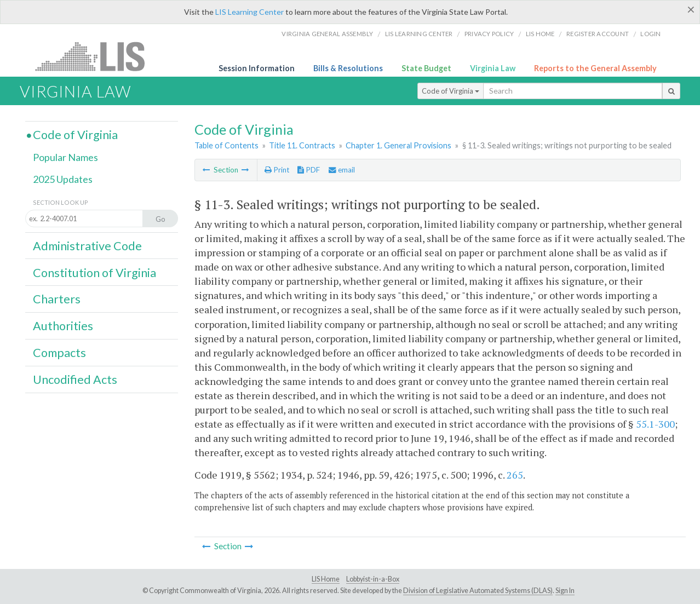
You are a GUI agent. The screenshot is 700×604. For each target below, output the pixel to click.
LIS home (540, 34)
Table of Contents (226, 145)
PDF (309, 170)
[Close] (691, 9)
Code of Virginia (451, 91)
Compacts (59, 353)
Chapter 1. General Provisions (398, 145)
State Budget (426, 68)
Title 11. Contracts (302, 145)
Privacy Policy (489, 34)
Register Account (598, 34)
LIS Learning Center (249, 12)
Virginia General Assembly (327, 34)
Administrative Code (87, 246)
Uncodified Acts (75, 379)
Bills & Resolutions (348, 68)
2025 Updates (63, 179)
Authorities (63, 326)
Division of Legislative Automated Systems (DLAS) (478, 591)
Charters (57, 299)
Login (650, 34)
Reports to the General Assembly (595, 68)
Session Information (257, 68)
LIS (96, 56)
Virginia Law (493, 68)
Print (277, 170)
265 (515, 475)
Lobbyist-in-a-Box (373, 579)
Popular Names (65, 157)
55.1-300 (655, 424)
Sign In (565, 591)
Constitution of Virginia (94, 273)
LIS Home (326, 579)
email (342, 170)
